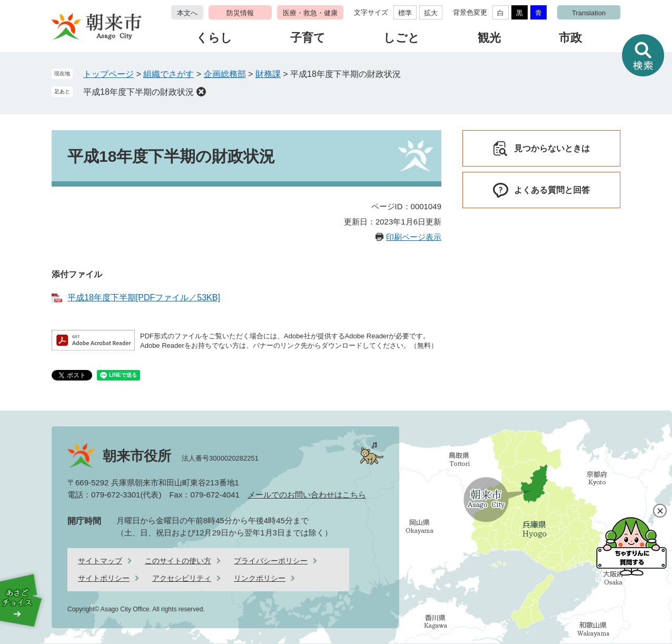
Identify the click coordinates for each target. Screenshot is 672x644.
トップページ (108, 74)
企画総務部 (225, 74)
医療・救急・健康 (310, 13)
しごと (402, 38)
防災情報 (240, 13)
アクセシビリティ (182, 578)
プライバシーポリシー (271, 561)
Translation (589, 13)
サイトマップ (100, 561)
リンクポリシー (260, 578)
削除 (201, 92)
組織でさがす (169, 74)
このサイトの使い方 (178, 561)
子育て (308, 38)
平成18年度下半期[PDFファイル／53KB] (144, 297)
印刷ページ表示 (414, 237)
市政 (570, 38)
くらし (214, 38)
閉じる (660, 511)
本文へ (187, 13)
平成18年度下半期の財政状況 (139, 92)
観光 (489, 38)
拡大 (431, 13)
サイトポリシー (104, 578)
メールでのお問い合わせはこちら (307, 495)
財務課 (268, 74)
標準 (405, 13)
